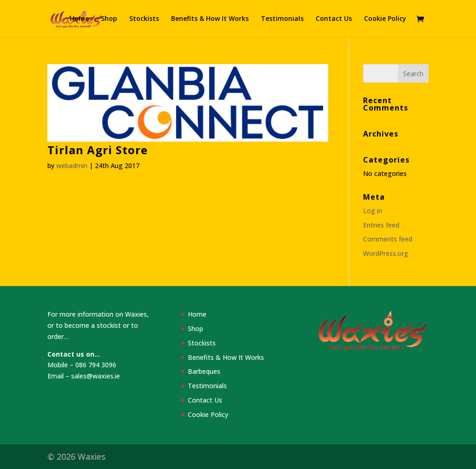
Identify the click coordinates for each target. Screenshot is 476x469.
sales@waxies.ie (96, 376)
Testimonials (282, 19)
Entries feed (381, 225)
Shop (109, 19)
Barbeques (204, 371)
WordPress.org (386, 253)
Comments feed (388, 239)
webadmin (72, 166)
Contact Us (334, 19)
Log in (373, 211)
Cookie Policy (385, 19)
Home (79, 19)
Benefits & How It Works (210, 19)
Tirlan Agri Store (98, 150)
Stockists (144, 19)
